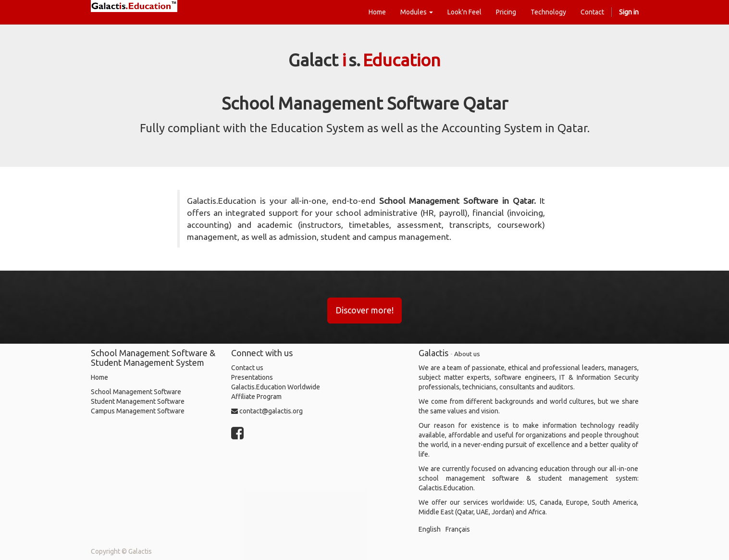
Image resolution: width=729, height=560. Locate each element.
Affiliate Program (256, 397)
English (430, 529)
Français (458, 529)
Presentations (252, 377)
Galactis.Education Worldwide (276, 387)
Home (99, 377)
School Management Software (136, 392)
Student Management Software (138, 401)
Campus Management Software (138, 411)
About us (467, 354)
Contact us (247, 368)
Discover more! (364, 310)
